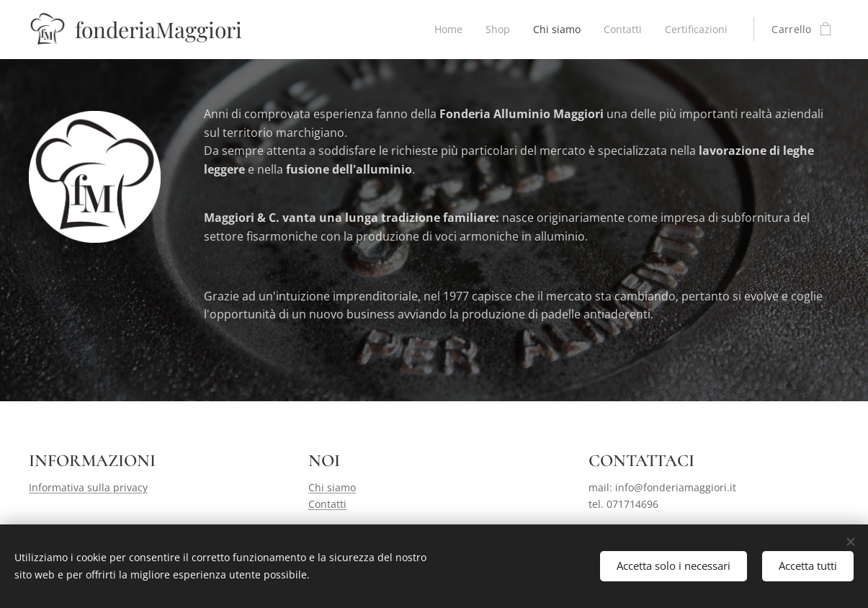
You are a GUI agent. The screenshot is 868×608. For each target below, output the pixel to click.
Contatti (327, 504)
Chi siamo (332, 487)
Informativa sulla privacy (88, 487)
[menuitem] (444, 30)
